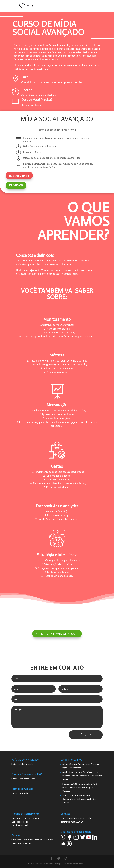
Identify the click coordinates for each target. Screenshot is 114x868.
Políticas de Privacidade (22, 764)
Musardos (81, 864)
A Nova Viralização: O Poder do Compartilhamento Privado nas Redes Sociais (79, 799)
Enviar (86, 735)
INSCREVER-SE (19, 175)
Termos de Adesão (20, 793)
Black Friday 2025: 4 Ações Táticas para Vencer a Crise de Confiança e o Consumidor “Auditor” (82, 776)
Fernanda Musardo (59, 45)
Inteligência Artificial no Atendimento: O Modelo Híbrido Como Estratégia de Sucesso (80, 787)
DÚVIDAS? (16, 185)
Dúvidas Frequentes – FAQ (23, 779)
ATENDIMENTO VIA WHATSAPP (57, 634)
